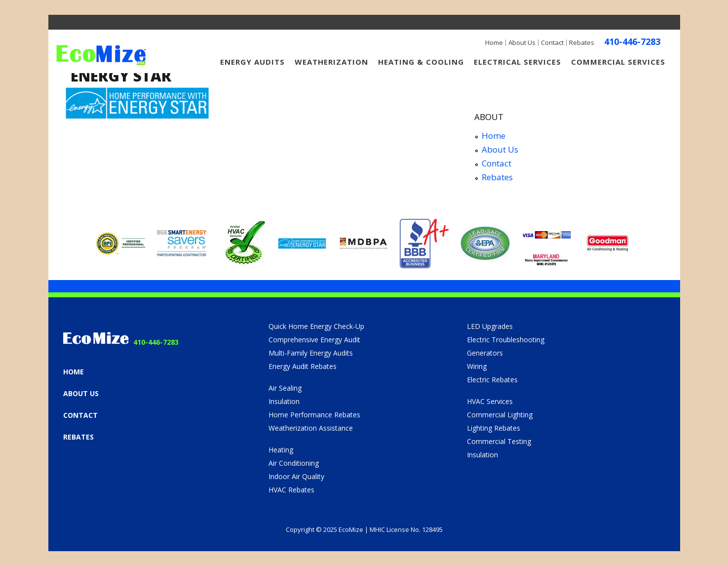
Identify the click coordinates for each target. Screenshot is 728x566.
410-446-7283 (632, 41)
